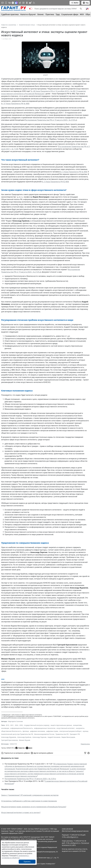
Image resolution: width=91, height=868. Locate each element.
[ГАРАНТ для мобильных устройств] (6, 3)
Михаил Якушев (25, 740)
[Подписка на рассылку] (2, 3)
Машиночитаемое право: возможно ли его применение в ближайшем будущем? (34, 807)
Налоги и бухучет (28, 14)
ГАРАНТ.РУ (13, 744)
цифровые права (52, 731)
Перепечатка (85, 744)
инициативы (78, 725)
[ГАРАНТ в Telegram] (20, 3)
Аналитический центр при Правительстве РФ (17, 734)
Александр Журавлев (9, 737)
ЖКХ (82, 14)
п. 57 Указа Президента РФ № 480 (15, 104)
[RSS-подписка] (34, 3)
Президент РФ (75, 734)
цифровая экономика (38, 731)
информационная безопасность (22, 728)
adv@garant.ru (75, 843)
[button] (87, 9)
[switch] (31, 9)
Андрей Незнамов (54, 737)
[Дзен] (13, 3)
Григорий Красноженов (9, 740)
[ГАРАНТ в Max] (16, 3)
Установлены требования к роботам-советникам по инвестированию (29, 801)
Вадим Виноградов (68, 737)
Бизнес (41, 14)
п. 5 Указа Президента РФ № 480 (74, 172)
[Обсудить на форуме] (85, 753)
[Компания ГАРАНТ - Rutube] (30, 3)
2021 (12, 725)
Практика (50, 14)
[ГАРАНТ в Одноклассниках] (27, 3)
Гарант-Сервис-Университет (45, 864)
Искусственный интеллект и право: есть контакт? (21, 813)
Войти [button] (75, 3)
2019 (7, 725)
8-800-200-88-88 (67, 829)
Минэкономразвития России (44, 734)
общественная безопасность (11, 731)
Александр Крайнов (24, 737)
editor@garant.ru (72, 837)
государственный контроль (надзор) (37, 725)
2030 (21, 725)
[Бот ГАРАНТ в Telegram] (23, 3)
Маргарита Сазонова (15, 721)
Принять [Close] (27, 862)
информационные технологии (45, 728)
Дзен (29, 748)
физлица (26, 731)
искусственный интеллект (66, 728)
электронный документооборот (70, 731)
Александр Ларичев (39, 737)
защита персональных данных (61, 725)
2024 (16, 725)
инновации (5, 728)
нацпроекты (80, 728)
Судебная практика (10, 14)
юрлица (85, 731)
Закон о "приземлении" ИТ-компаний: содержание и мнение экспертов (30, 795)
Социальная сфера (70, 14)
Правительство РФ (62, 734)
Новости (20, 748)
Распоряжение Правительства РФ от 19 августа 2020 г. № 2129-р (51, 120)
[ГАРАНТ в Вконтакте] (10, 3)
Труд (58, 14)
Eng (86, 3)
